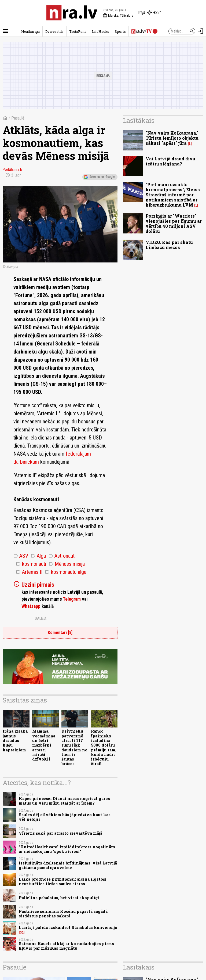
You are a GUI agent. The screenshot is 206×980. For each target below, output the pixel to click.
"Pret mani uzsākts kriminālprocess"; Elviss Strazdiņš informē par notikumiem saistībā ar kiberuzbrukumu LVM (173, 195)
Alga (38, 556)
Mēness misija (67, 564)
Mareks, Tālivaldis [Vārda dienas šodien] (118, 16)
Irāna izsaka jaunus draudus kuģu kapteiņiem (15, 740)
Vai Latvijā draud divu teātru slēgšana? (170, 161)
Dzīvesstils (54, 31)
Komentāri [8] (60, 633)
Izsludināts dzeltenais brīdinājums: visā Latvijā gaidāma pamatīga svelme (68, 865)
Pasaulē (18, 118)
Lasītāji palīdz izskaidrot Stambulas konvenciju (68, 927)
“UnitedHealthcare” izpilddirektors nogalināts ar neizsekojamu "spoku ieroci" (67, 849)
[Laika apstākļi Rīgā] (150, 13)
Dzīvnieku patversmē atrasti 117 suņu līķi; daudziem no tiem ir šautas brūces (74, 747)
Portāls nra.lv (13, 170)
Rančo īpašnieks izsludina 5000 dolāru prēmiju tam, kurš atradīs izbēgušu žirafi (104, 747)
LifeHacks (101, 31)
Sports (120, 31)
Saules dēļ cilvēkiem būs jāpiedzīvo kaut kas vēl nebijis (65, 817)
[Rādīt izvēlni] (5, 31)
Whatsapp (31, 606)
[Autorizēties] (201, 31)
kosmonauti (31, 564)
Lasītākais (139, 120)
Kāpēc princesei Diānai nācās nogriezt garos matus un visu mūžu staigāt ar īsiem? (64, 801)
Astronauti (62, 556)
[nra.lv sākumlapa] (72, 13)
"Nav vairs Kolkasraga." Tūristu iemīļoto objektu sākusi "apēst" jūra (172, 138)
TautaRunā (78, 31)
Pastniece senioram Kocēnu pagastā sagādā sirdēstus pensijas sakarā (63, 914)
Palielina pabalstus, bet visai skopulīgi (59, 898)
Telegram (72, 599)
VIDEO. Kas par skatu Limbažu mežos (169, 245)
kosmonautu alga (66, 572)
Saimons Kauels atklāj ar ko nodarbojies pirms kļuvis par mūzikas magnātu (66, 946)
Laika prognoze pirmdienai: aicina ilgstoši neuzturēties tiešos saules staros (63, 881)
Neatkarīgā (30, 31)
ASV (21, 556)
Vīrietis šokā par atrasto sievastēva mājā (60, 833)
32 (22, 932)
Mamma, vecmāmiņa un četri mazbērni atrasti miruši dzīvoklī (44, 745)
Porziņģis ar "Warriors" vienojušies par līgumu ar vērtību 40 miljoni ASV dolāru (174, 224)
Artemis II (29, 572)
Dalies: (41, 618)
